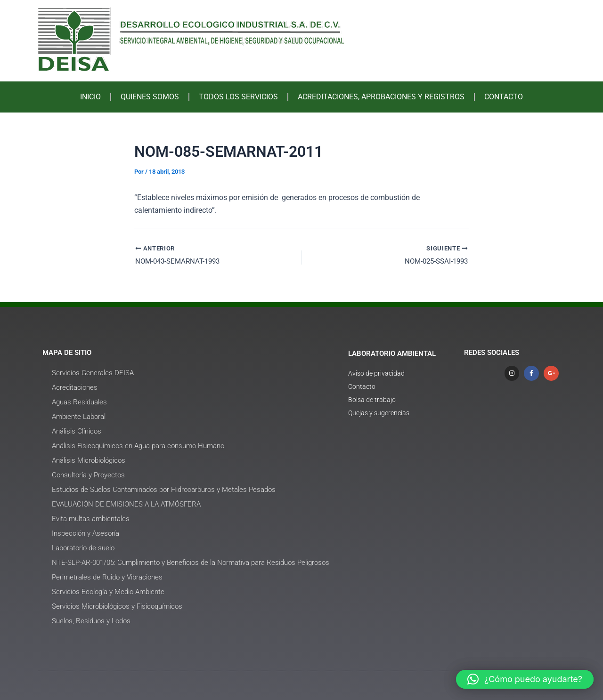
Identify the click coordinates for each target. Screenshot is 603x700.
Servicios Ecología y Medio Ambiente (108, 592)
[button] (525, 679)
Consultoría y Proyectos (88, 475)
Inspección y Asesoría (86, 533)
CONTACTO (504, 97)
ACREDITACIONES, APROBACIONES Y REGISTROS (381, 97)
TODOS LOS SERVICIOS (238, 97)
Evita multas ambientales (91, 519)
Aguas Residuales (79, 402)
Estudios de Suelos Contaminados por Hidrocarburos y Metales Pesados (164, 490)
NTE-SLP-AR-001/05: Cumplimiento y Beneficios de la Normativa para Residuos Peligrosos (191, 563)
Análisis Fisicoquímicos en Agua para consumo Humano (138, 446)
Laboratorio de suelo (83, 548)
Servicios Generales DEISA (93, 373)
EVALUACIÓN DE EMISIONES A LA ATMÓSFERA (126, 504)
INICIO (90, 97)
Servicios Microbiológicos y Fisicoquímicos (117, 606)
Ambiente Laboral (79, 417)
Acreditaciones (75, 387)
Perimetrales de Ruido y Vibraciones (107, 577)
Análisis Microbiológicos (89, 460)
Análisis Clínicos (77, 431)
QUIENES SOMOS (150, 97)
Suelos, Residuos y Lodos (91, 621)
